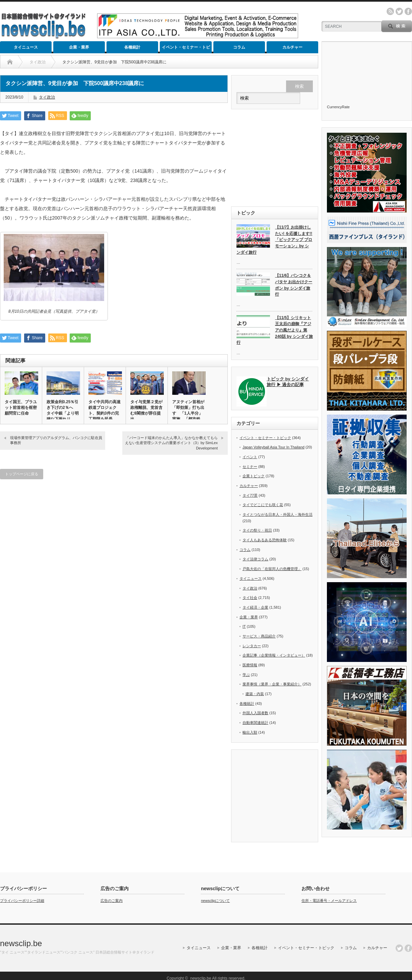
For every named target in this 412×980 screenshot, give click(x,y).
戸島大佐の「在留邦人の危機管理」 (272, 569)
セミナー (250, 467)
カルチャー (292, 47)
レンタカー (252, 646)
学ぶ (246, 675)
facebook (408, 11)
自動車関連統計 (255, 723)
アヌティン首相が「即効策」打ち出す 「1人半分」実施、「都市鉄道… (188, 413)
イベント (250, 457)
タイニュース (26, 47)
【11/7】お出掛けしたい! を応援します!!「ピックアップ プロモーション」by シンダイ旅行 (274, 240)
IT (244, 626)
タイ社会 (250, 598)
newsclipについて (215, 901)
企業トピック (254, 476)
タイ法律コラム (255, 559)
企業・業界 (79, 47)
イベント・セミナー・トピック (186, 49)
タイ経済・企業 (255, 607)
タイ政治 (47, 97)
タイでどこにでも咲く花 (263, 505)
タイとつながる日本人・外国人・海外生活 (278, 514)
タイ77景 (250, 495)
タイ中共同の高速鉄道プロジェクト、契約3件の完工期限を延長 (105, 410)
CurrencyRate (338, 107)
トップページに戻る (22, 474)
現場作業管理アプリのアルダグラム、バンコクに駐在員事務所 (56, 440)
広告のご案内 (112, 901)
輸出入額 (250, 732)
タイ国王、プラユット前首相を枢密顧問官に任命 (21, 408)
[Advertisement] (275, 158)
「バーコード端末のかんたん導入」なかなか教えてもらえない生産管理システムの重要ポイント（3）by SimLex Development (171, 443)
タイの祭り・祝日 (257, 530)
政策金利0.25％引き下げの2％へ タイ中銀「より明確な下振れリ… (63, 410)
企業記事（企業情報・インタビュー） (274, 655)
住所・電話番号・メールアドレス (329, 901)
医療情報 (250, 665)
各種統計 (132, 47)
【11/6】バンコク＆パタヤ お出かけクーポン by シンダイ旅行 (294, 285)
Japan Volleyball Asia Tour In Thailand (273, 447)
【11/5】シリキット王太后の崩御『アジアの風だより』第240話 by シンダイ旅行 (275, 330)
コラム (239, 47)
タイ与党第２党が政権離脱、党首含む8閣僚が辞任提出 (146, 410)
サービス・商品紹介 (259, 636)
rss (390, 11)
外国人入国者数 (255, 713)
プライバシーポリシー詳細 (22, 901)
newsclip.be (21, 943)
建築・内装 (255, 694)
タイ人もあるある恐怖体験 (265, 540)
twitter (399, 11)
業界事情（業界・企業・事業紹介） (272, 684)
